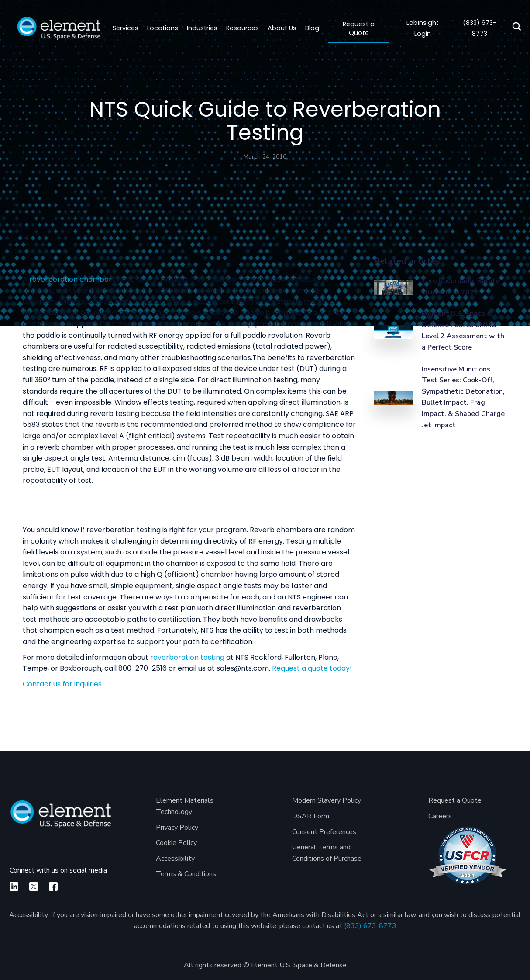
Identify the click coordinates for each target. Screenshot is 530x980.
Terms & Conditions (186, 874)
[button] (163, 28)
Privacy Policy (177, 828)
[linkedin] (14, 887)
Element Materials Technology (185, 806)
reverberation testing (187, 657)
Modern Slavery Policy (327, 800)
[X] (34, 887)
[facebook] (53, 887)
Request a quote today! (312, 668)
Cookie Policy (176, 843)
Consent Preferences (324, 832)
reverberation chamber (71, 279)
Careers (440, 816)
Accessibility (175, 859)
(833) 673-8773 (370, 926)
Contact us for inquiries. (63, 684)
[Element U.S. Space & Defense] (61, 819)
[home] (59, 28)
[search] (514, 28)
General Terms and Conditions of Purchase (327, 853)
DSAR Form (311, 816)
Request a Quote (359, 28)
